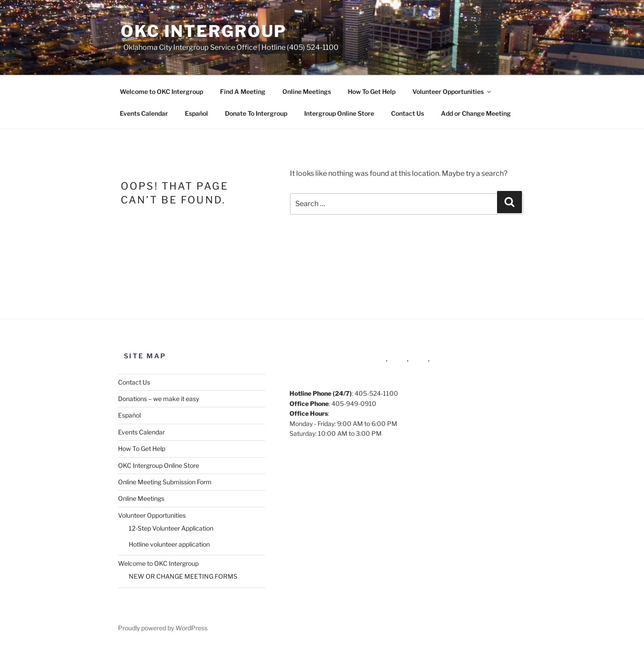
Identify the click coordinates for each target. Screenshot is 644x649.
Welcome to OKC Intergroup (161, 91)
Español (196, 113)
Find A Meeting (243, 91)
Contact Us (408, 113)
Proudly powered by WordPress (163, 628)
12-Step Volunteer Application (171, 528)
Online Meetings (307, 91)
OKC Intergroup (204, 31)
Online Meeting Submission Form (165, 482)
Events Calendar (144, 113)
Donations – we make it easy (159, 399)
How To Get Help (372, 91)
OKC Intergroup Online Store (159, 465)
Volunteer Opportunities (452, 91)
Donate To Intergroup (256, 113)
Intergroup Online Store (339, 113)
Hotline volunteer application (169, 544)
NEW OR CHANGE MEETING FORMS (183, 576)
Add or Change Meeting (476, 113)
